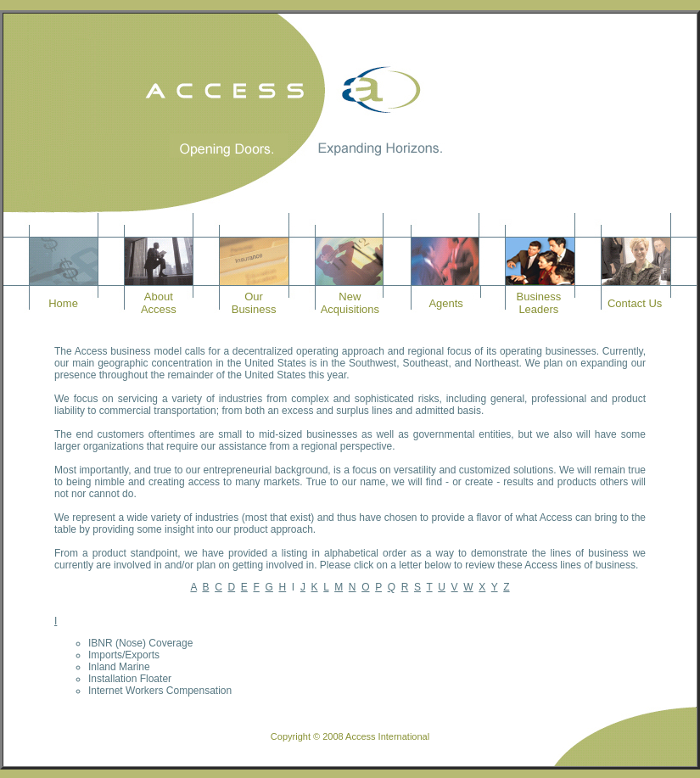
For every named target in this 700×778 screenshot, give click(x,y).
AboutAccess (159, 303)
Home (63, 303)
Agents (445, 303)
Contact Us (635, 303)
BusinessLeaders (539, 303)
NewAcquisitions (350, 303)
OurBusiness (254, 303)
